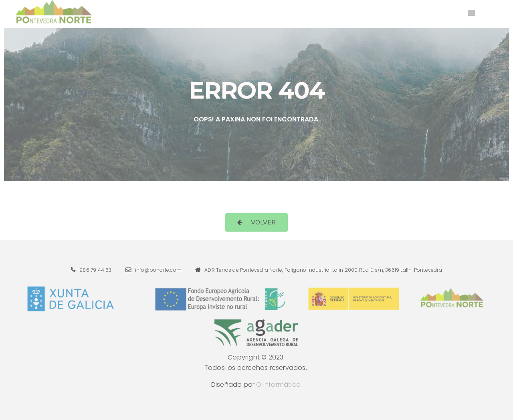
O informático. (279, 385)
